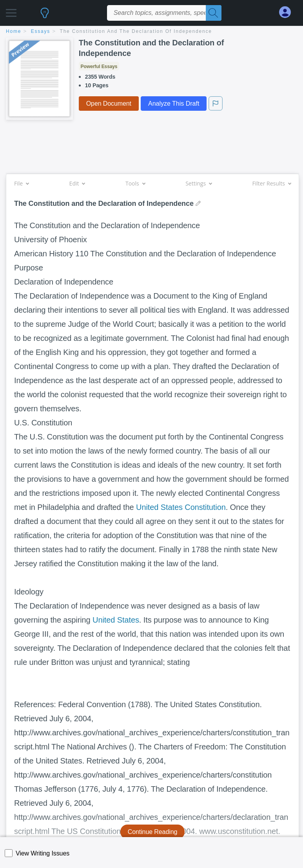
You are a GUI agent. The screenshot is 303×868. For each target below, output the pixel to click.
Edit (77, 183)
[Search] (214, 13)
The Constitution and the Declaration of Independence (136, 31)
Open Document (109, 104)
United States (116, 620)
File (21, 183)
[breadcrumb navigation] (151, 32)
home (14, 31)
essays (41, 31)
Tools (135, 183)
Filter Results (272, 183)
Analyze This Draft (174, 104)
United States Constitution (181, 507)
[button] (11, 11)
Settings (199, 183)
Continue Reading (153, 832)
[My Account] (288, 12)
